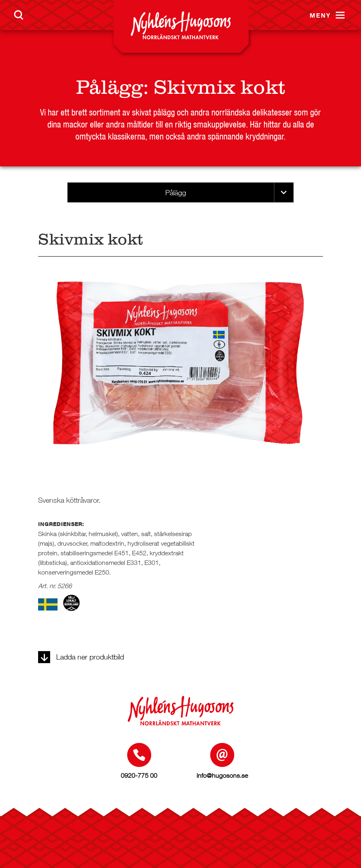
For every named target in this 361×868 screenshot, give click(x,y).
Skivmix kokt (219, 87)
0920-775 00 (139, 775)
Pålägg (110, 87)
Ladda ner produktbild (81, 657)
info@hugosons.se (222, 775)
